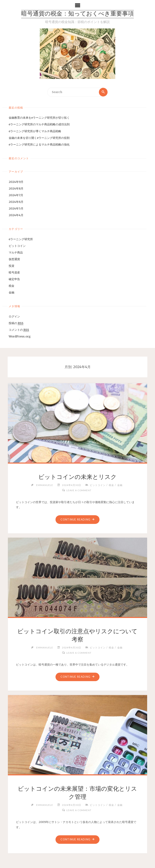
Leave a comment (79, 490)
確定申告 (14, 279)
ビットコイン (17, 246)
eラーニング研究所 (21, 239)
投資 (12, 266)
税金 (12, 286)
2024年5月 (16, 208)
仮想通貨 (14, 259)
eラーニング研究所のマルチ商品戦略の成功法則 (39, 125)
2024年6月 (16, 202)
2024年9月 (16, 182)
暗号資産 (14, 272)
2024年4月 (16, 215)
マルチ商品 (16, 252)
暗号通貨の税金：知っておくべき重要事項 (77, 14)
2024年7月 (16, 195)
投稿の (16, 323)
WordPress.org (20, 336)
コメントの (19, 330)
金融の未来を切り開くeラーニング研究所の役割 (39, 138)
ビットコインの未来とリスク (77, 477)
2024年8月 (16, 188)
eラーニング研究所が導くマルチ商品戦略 (35, 131)
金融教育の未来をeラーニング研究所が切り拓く (39, 118)
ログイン (14, 316)
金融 (12, 292)
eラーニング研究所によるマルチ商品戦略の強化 (39, 144)
